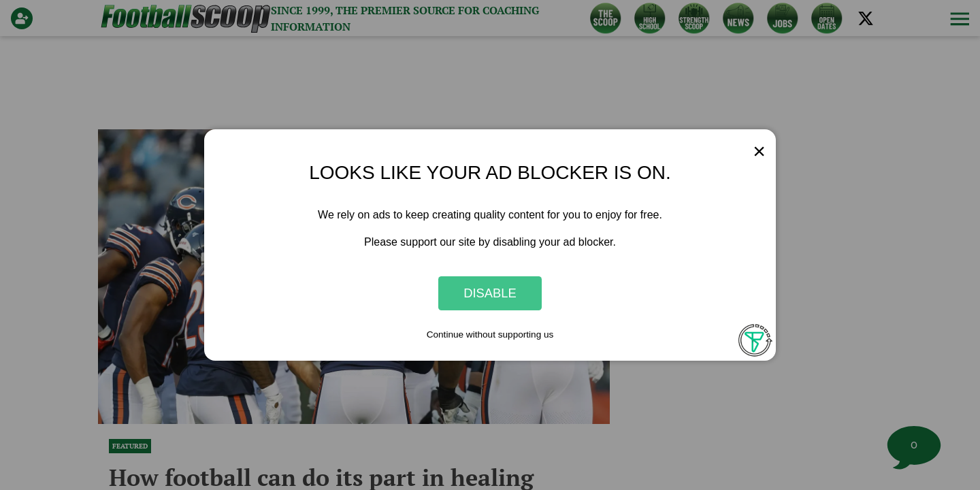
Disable (490, 293)
